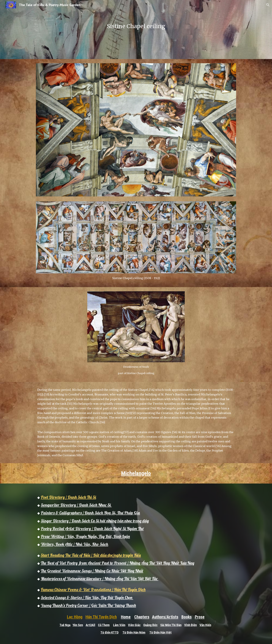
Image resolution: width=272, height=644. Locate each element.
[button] (268, 5)
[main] (136, 29)
